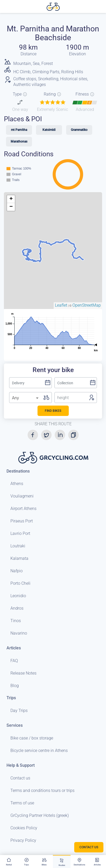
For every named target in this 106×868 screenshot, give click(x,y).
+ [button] (11, 199)
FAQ (14, 661)
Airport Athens (23, 509)
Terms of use (22, 803)
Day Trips (19, 711)
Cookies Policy (24, 828)
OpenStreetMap (87, 305)
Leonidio (18, 596)
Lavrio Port (20, 533)
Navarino (19, 633)
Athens (17, 484)
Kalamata (19, 558)
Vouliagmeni (22, 496)
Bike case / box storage (32, 738)
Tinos (16, 621)
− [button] (11, 207)
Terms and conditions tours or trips (42, 790)
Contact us (20, 778)
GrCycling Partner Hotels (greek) (40, 815)
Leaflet (61, 305)
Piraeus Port (22, 521)
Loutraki (18, 546)
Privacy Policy (23, 840)
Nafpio (17, 571)
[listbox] (26, 398)
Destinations (18, 471)
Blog (15, 686)
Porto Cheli (20, 583)
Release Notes (23, 673)
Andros (17, 608)
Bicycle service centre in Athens (39, 751)
